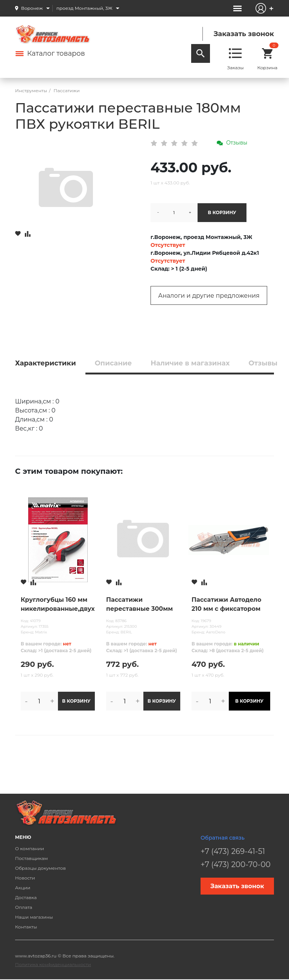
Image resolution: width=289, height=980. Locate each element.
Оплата (24, 907)
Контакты (26, 927)
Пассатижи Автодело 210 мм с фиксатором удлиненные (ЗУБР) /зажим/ (226, 605)
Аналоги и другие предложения (209, 296)
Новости (25, 878)
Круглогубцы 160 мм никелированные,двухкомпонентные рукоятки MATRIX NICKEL (58, 605)
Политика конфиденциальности (53, 964)
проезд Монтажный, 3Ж (84, 8)
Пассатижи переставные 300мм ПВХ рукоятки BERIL (139, 605)
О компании (30, 848)
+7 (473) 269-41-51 (233, 851)
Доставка (26, 897)
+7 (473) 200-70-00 (236, 864)
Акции (23, 888)
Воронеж (32, 8)
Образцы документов (40, 868)
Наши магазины (34, 917)
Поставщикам (31, 858)
